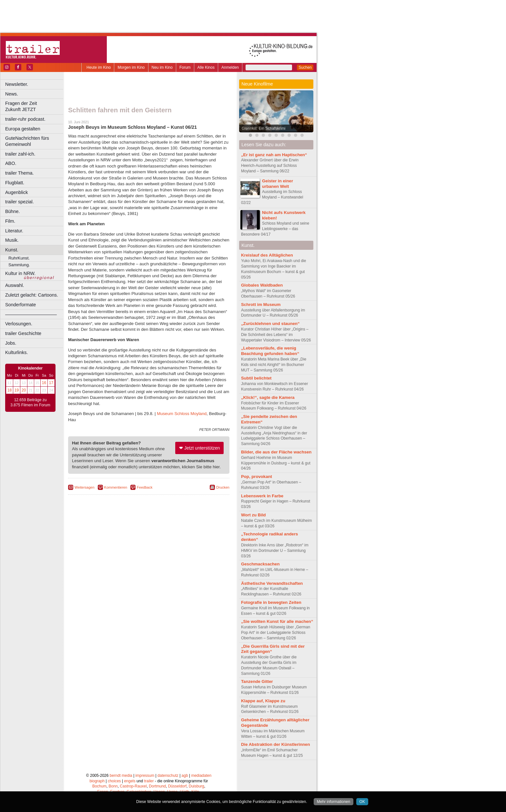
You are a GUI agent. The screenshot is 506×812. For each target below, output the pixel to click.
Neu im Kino (162, 67)
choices (114, 781)
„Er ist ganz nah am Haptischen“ (274, 155)
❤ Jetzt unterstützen (199, 448)
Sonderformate (20, 305)
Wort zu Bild (253, 515)
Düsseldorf (177, 786)
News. (12, 94)
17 (51, 383)
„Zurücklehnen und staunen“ (270, 324)
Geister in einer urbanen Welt (278, 184)
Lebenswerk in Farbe (262, 496)
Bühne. (13, 211)
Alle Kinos (206, 67)
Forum (185, 67)
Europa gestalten (23, 129)
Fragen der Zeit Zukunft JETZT (35, 106)
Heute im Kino (99, 67)
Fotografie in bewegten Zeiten (271, 602)
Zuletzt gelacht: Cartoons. (32, 295)
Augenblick (16, 192)
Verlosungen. (19, 324)
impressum (145, 776)
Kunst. (12, 250)
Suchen (305, 67)
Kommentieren (116, 487)
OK (362, 802)
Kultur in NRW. (20, 273)
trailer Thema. (20, 173)
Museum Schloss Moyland (182, 414)
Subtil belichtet (256, 378)
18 (10, 390)
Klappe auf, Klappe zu (263, 701)
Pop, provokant (257, 477)
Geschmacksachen (260, 564)
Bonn (113, 786)
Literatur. (14, 231)
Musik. (12, 240)
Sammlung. (19, 265)
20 (24, 390)
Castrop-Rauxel (133, 786)
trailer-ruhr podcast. (25, 119)
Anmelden (230, 67)
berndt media (121, 776)
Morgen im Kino (131, 67)
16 (44, 383)
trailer (149, 781)
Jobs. (11, 343)
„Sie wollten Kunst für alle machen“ (277, 621)
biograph (97, 781)
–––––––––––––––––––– (31, 314)
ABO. (11, 163)
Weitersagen (85, 487)
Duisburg (197, 786)
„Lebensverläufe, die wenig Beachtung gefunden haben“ (270, 351)
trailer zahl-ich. (20, 154)
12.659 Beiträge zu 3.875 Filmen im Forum (30, 402)
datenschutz (168, 776)
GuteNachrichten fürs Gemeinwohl (27, 141)
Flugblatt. (15, 183)
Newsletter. (17, 84)
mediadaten (201, 776)
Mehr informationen (334, 802)
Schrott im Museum (261, 304)
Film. (10, 221)
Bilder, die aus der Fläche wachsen (276, 452)
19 (17, 390)
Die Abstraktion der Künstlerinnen (275, 744)
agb (185, 776)
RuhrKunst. (19, 258)
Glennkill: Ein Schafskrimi (263, 128)
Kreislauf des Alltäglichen (267, 255)
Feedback (145, 487)
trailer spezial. (20, 202)
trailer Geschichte (23, 333)
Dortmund (157, 786)
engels (130, 781)
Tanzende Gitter (257, 681)
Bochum (99, 786)
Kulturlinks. (16, 352)
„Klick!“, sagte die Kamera (268, 397)
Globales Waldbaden (262, 285)
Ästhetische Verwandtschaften (272, 583)
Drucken (223, 487)
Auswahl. (15, 285)
